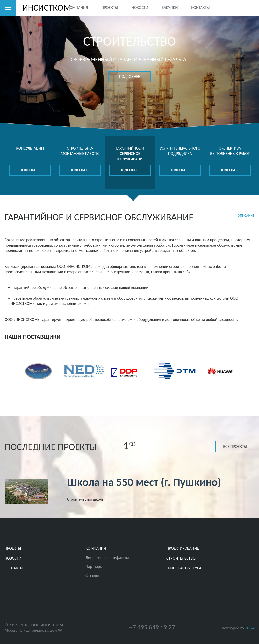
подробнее (129, 76)
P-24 (251, 628)
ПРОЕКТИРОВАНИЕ (183, 548)
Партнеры (94, 567)
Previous (7, 371)
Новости (140, 7)
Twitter (230, 7)
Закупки (170, 7)
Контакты (200, 7)
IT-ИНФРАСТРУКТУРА (184, 568)
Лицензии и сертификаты (107, 558)
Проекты (110, 7)
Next (252, 371)
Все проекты (235, 446)
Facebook (240, 7)
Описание (246, 216)
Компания (78, 7)
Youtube (251, 7)
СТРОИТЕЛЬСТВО (181, 558)
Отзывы (92, 575)
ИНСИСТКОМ (38, 8)
